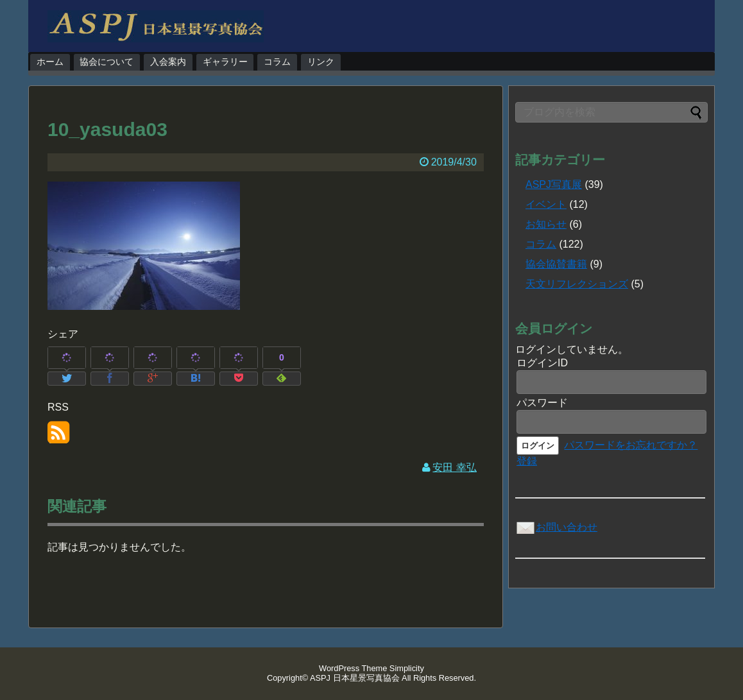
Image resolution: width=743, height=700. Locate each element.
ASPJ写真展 (554, 184)
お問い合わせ (556, 527)
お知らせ (546, 224)
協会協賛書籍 (556, 264)
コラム (277, 62)
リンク (321, 62)
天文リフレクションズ (577, 284)
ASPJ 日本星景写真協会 (355, 678)
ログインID (542, 363)
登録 (527, 461)
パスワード (542, 403)
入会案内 (168, 62)
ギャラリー (225, 62)
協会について (107, 62)
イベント (546, 204)
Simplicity (407, 668)
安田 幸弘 (454, 467)
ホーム (50, 62)
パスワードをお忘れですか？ (631, 445)
